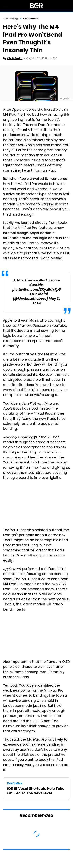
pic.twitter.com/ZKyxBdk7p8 (37, 290)
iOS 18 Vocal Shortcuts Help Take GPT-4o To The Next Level (36, 791)
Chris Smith (15, 58)
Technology (11, 19)
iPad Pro (45, 125)
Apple (17, 110)
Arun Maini (29, 321)
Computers (31, 19)
